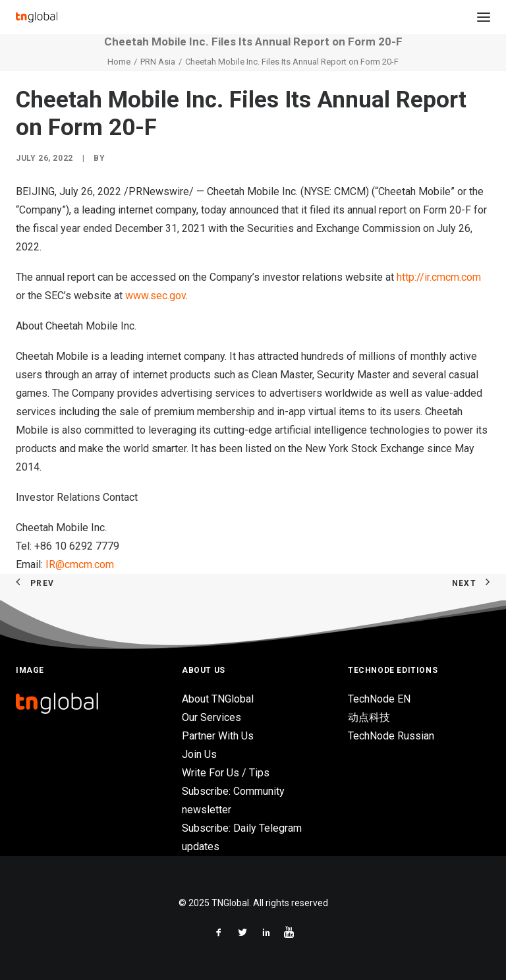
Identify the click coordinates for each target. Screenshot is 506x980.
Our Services (211, 717)
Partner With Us (218, 736)
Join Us (199, 754)
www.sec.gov (155, 296)
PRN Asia (158, 62)
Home (119, 62)
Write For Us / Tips (226, 773)
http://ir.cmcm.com (439, 277)
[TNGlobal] (37, 17)
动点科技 (369, 717)
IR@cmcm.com (80, 564)
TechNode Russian (391, 736)
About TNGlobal (218, 699)
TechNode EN (379, 699)
